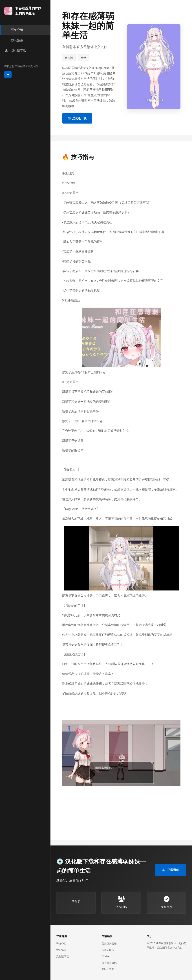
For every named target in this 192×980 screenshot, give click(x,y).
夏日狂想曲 (108, 969)
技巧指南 (61, 950)
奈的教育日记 (109, 963)
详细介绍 (61, 944)
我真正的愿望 (109, 944)
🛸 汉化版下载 (77, 118)
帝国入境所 (108, 950)
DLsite (105, 956)
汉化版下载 (63, 956)
